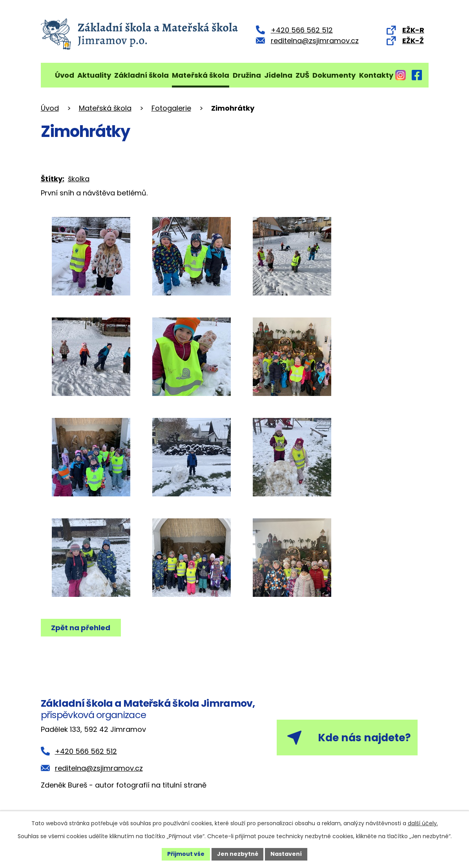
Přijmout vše (186, 854)
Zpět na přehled (81, 628)
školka (79, 179)
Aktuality (94, 75)
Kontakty (376, 75)
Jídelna (278, 75)
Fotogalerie (171, 108)
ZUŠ (302, 75)
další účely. (423, 823)
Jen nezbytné (238, 854)
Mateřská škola (201, 75)
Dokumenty (334, 75)
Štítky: (53, 179)
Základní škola (141, 75)
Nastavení (287, 854)
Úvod (65, 75)
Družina (247, 75)
